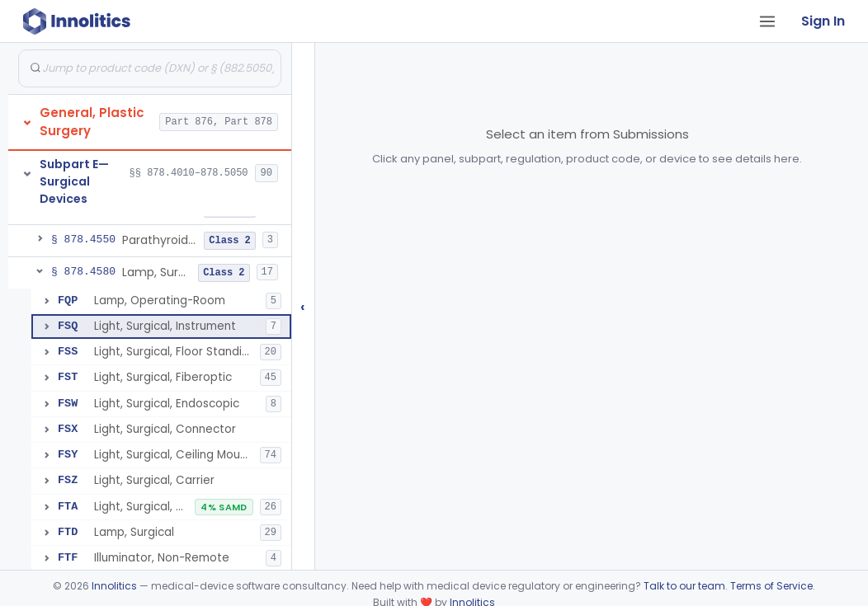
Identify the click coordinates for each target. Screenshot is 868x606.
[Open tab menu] (767, 21)
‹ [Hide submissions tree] (303, 306)
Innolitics (114, 586)
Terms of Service (771, 586)
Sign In (823, 21)
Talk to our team (684, 586)
